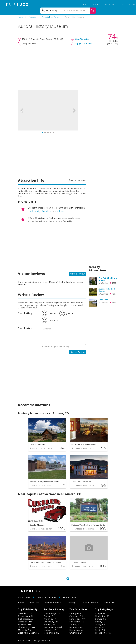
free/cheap (47, 211)
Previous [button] (22, 110)
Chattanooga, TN (26, 627)
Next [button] (74, 110)
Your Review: (26, 328)
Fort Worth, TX (77, 622)
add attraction (128, 4)
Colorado (32, 17)
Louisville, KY (50, 630)
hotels (96, 4)
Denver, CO (101, 619)
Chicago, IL (100, 624)
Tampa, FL (49, 616)
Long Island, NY (77, 619)
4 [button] (51, 133)
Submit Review (78, 352)
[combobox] (53, 11)
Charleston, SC (102, 616)
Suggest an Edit (83, 44)
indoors (61, 211)
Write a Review (78, 274)
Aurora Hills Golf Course (107, 290)
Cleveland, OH (76, 616)
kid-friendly (35, 211)
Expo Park (103, 300)
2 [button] (45, 133)
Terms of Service (90, 602)
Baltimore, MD (77, 627)
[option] (48, 110)
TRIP (17, 4)
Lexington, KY (76, 613)
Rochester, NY (76, 630)
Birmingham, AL (26, 616)
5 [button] (53, 133)
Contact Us (109, 602)
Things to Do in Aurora (51, 17)
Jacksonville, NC (51, 633)
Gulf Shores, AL (26, 619)
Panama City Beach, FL (55, 627)
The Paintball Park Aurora (108, 279)
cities (84, 4)
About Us (35, 602)
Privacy (72, 602)
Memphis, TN (25, 630)
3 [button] (48, 133)
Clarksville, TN (25, 622)
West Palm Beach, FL (28, 633)
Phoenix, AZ (50, 624)
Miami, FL (100, 627)
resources (110, 4)
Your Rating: (25, 313)
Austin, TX (100, 630)
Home (20, 17)
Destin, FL (100, 622)
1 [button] (42, 133)
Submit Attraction (54, 602)
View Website (82, 39)
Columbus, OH (25, 613)
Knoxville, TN (24, 624)
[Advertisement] (68, 68)
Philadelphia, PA (103, 633)
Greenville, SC (76, 633)
